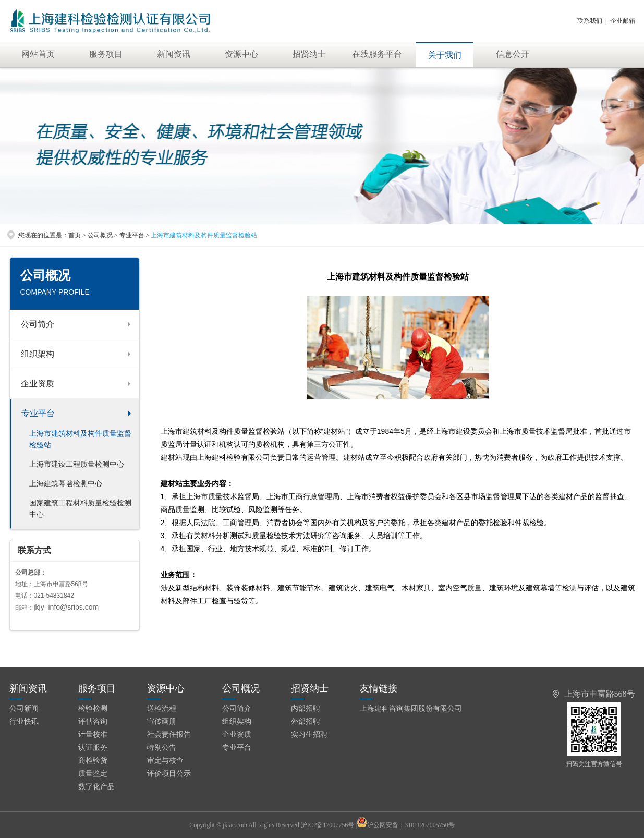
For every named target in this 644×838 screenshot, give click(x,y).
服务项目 (106, 54)
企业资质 (38, 384)
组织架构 (38, 354)
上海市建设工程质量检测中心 (77, 464)
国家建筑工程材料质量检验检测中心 (80, 509)
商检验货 (93, 761)
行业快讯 (24, 721)
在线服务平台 (377, 54)
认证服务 (93, 748)
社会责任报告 (169, 734)
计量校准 (93, 734)
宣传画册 (162, 721)
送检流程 (162, 708)
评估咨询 (93, 721)
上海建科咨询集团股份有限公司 (411, 708)
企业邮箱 (623, 21)
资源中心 (241, 54)
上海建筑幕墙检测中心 (66, 484)
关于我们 (445, 55)
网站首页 (38, 54)
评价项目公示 (169, 774)
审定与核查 (165, 761)
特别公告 (162, 748)
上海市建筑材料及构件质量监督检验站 (80, 439)
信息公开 (513, 54)
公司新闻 (24, 708)
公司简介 (38, 324)
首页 (75, 235)
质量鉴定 (93, 774)
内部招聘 (306, 708)
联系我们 (590, 21)
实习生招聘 (309, 734)
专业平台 (38, 413)
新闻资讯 (174, 54)
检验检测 (93, 708)
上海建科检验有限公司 (122, 21)
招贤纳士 (309, 54)
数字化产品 (96, 787)
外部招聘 (306, 721)
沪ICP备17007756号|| (334, 825)
